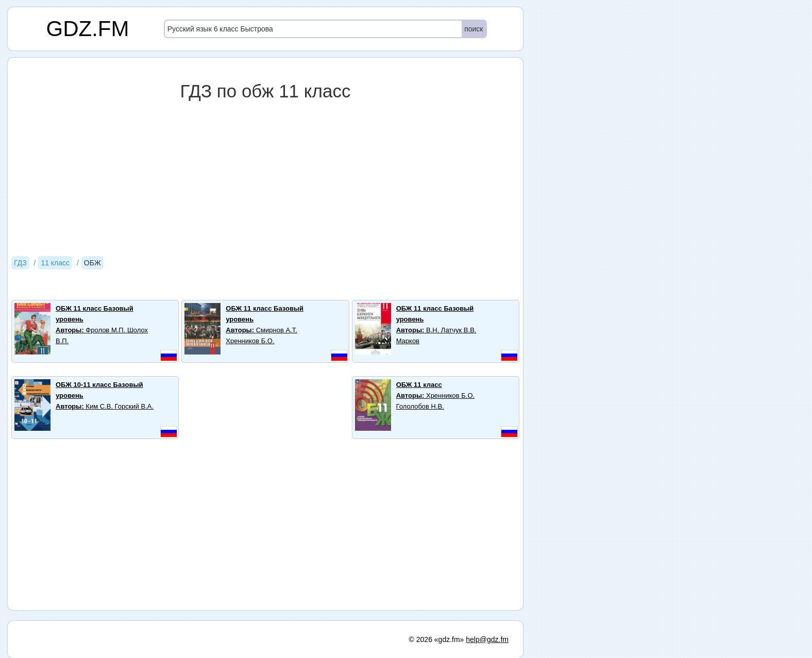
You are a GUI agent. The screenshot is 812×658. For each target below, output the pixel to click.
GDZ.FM (88, 29)
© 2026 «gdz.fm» (437, 639)
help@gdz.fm (487, 639)
